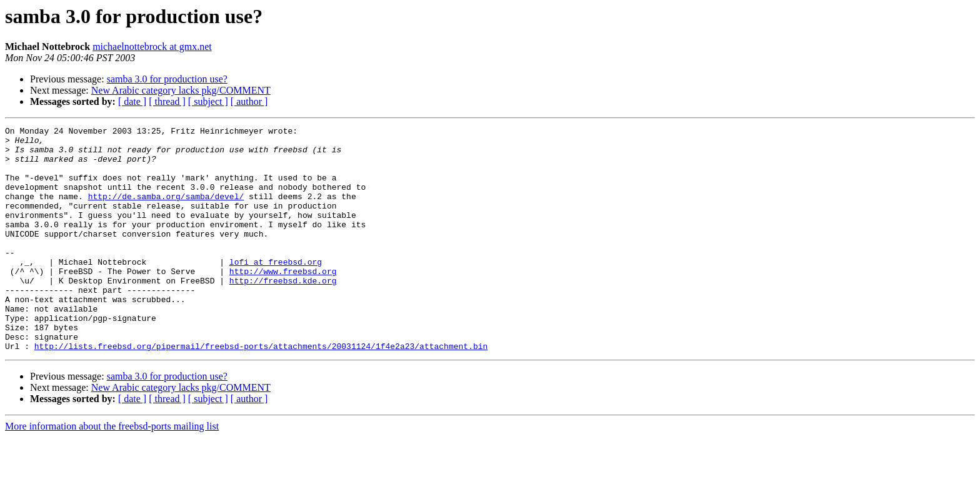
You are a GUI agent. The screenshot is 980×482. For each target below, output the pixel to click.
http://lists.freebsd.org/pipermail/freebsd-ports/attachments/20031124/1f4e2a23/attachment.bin (261, 391)
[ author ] (249, 101)
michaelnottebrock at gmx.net (152, 47)
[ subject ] (208, 101)
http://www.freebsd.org (283, 301)
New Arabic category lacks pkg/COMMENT (181, 90)
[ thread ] (167, 101)
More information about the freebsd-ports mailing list (112, 471)
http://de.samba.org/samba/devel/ (166, 211)
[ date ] (132, 101)
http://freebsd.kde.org (283, 312)
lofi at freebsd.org (276, 290)
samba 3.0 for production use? (167, 79)
